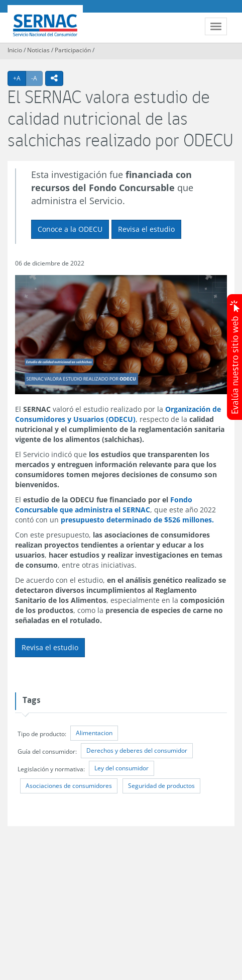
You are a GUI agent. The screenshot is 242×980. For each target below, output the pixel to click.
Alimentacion (94, 733)
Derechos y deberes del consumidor (137, 750)
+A (20, 78)
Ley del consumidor (122, 768)
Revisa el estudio (146, 229)
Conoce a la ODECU (70, 229)
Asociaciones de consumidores (69, 786)
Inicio (15, 50)
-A (37, 78)
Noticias (38, 50)
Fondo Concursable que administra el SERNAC (104, 505)
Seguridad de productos (161, 786)
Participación (73, 50)
